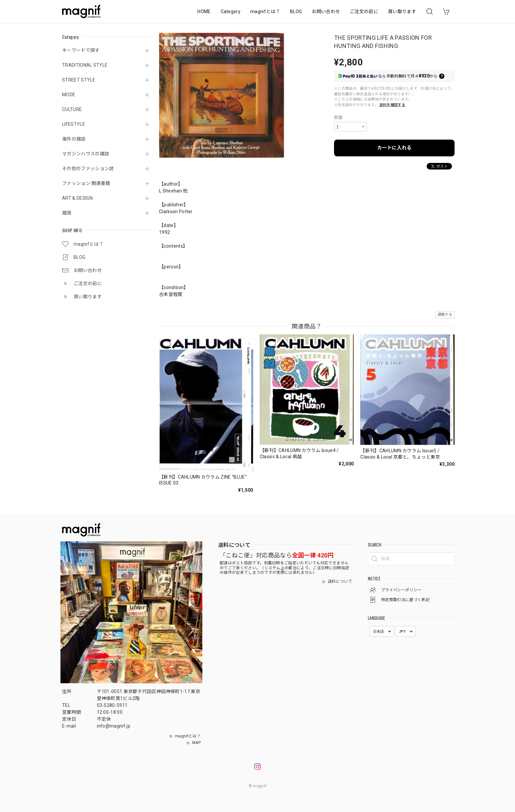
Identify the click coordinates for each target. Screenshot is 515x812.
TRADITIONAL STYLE (85, 65)
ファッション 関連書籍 (86, 183)
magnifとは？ (265, 11)
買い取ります (402, 11)
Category (231, 11)
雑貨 (67, 213)
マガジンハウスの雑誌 (86, 154)
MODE (69, 95)
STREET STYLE (79, 80)
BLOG (296, 11)
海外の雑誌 (74, 139)
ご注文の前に (364, 11)
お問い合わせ (326, 11)
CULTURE (72, 109)
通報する (445, 315)
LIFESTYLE (74, 124)
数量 (338, 117)
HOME (204, 11)
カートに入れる (394, 148)
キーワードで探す (81, 50)
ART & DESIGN (77, 198)
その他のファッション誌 (88, 169)
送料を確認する (392, 105)
